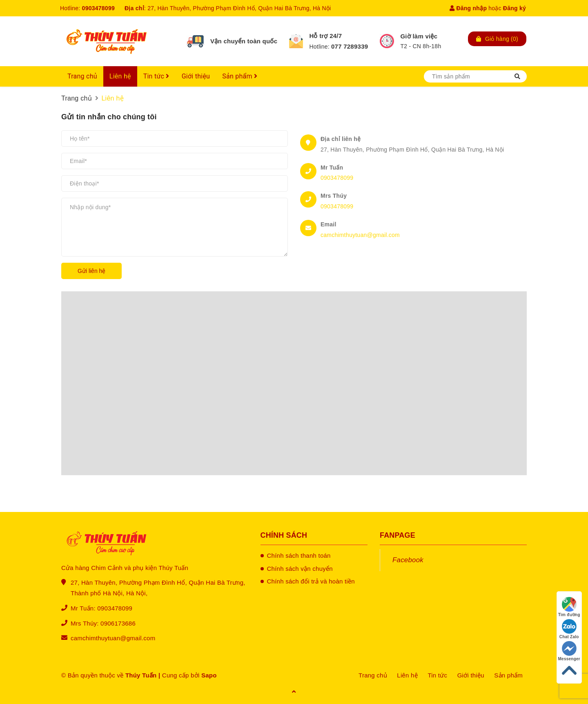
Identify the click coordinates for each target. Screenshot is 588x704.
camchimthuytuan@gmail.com (360, 235)
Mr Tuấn (332, 168)
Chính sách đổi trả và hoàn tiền (311, 581)
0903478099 (98, 8)
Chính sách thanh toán (299, 555)
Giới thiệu (196, 76)
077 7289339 (350, 46)
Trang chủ (82, 76)
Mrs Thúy (334, 196)
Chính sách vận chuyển (300, 569)
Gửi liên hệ (91, 271)
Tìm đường (569, 607)
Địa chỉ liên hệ (341, 139)
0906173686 (118, 623)
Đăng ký (514, 8)
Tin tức (156, 76)
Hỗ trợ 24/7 (325, 36)
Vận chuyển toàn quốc (244, 41)
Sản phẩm (240, 76)
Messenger (569, 651)
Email (329, 224)
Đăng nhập (468, 8)
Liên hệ (120, 76)
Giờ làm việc (419, 36)
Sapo (209, 675)
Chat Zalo (569, 629)
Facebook (408, 560)
